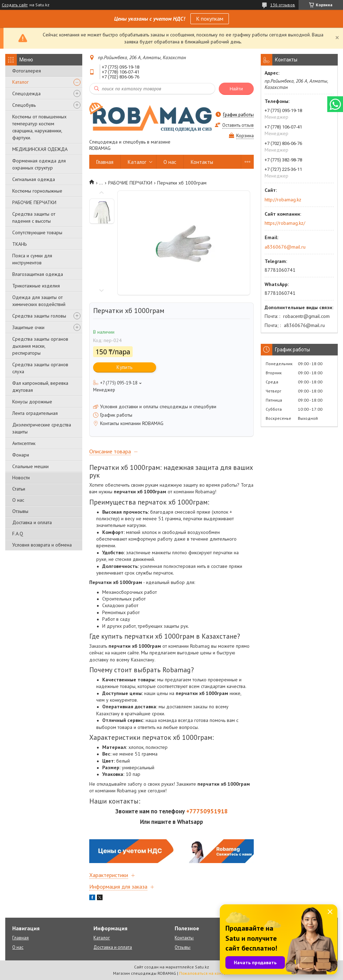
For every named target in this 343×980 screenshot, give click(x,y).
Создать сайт (15, 5)
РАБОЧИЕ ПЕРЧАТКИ (34, 202)
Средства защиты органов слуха (40, 368)
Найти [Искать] (236, 89)
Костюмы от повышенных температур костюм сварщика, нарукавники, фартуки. (39, 127)
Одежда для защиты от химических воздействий (39, 301)
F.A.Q (18, 534)
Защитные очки (28, 327)
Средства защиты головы (39, 316)
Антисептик (24, 443)
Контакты (202, 162)
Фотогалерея (27, 71)
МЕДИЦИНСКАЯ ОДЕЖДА (40, 149)
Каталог (20, 82)
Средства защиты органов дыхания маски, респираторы (40, 346)
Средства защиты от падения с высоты (34, 217)
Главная (105, 162)
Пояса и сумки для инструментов (32, 259)
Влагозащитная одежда (38, 274)
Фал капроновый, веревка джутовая (40, 387)
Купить (125, 367)
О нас (18, 500)
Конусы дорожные (32, 402)
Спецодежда (26, 93)
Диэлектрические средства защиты (42, 428)
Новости (21, 478)
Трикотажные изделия (36, 286)
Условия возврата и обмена (42, 545)
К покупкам (210, 19)
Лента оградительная (35, 413)
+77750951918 (207, 811)
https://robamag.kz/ (285, 223)
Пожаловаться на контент (205, 973)
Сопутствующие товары (37, 232)
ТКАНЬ (19, 244)
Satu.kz (202, 967)
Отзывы (20, 511)
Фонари (21, 455)
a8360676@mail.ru (285, 247)
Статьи (19, 489)
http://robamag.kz (283, 200)
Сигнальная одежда (34, 179)
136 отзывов (283, 5)
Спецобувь (24, 105)
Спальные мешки (30, 466)
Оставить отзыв (238, 125)
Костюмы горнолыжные (37, 191)
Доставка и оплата (32, 522)
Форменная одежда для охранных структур (39, 164)
